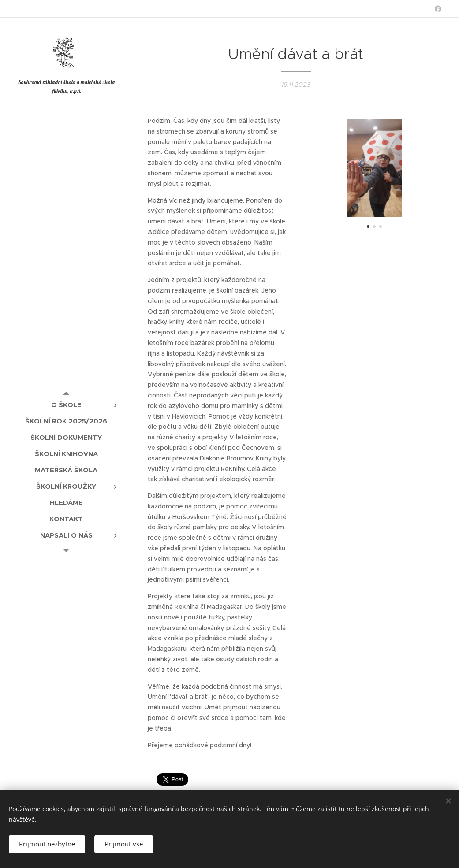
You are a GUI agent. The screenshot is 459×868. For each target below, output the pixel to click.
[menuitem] (66, 405)
